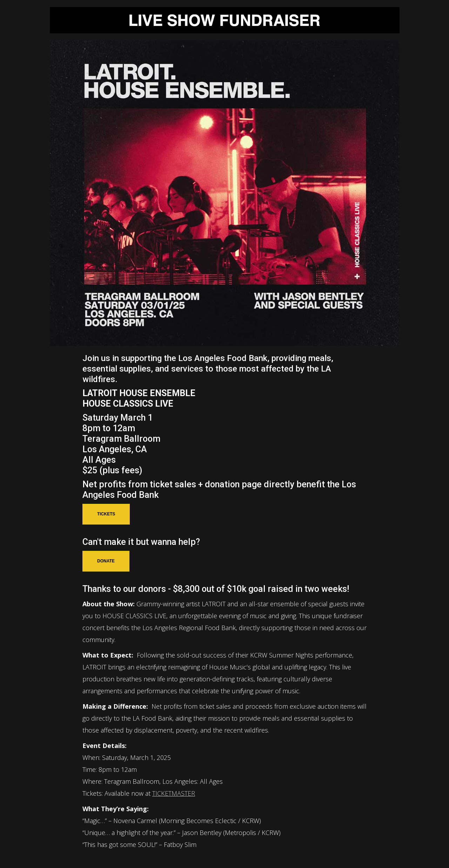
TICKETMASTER (174, 793)
